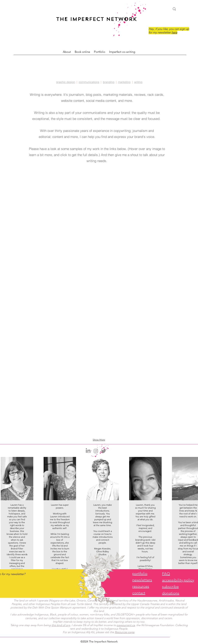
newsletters (142, 580)
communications (89, 82)
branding (109, 82)
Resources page (125, 632)
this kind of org (61, 625)
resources (141, 586)
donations (171, 593)
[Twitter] (104, 451)
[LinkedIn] (88, 451)
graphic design (66, 82)
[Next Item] (195, 513)
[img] (99, 233)
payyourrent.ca (126, 625)
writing (138, 82)
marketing (124, 82)
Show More (99, 440)
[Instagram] (96, 451)
